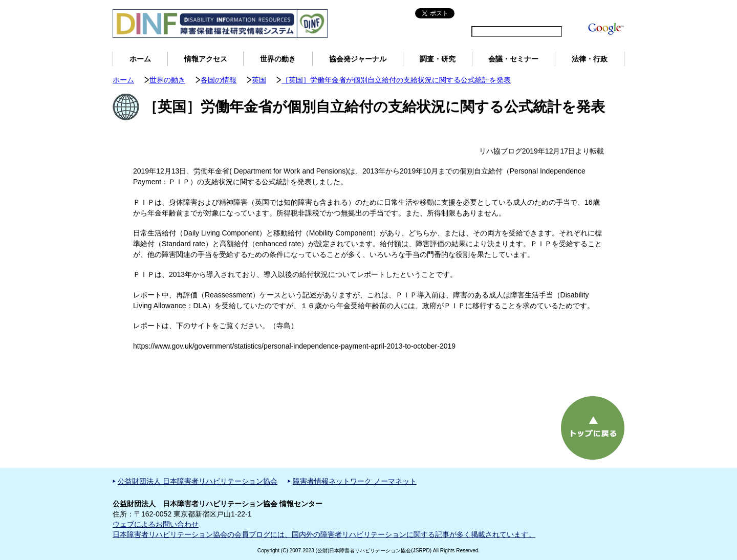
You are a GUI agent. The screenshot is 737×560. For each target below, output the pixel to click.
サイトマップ (512, 13)
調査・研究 (438, 59)
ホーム (140, 59)
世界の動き (278, 59)
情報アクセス (206, 59)
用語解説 (608, 13)
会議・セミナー (513, 59)
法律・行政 (590, 59)
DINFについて (565, 13)
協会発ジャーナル (358, 59)
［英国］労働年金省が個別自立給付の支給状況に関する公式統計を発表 (396, 80)
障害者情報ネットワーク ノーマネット (355, 481)
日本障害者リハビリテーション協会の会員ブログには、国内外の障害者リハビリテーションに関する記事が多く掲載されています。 (324, 534)
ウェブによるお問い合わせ (156, 524)
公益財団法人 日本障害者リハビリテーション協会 (198, 481)
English (470, 13)
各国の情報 (219, 80)
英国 (259, 80)
